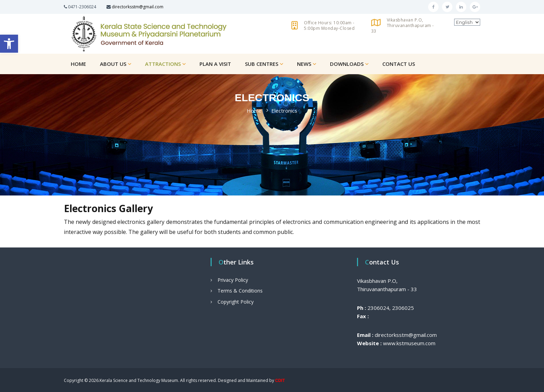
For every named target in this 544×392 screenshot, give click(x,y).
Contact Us (399, 64)
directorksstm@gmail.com (138, 7)
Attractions (163, 64)
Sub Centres (262, 64)
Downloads (347, 64)
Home (78, 64)
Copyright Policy (236, 302)
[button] (9, 44)
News (304, 64)
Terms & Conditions (240, 291)
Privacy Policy (233, 280)
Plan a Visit (215, 64)
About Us (113, 64)
